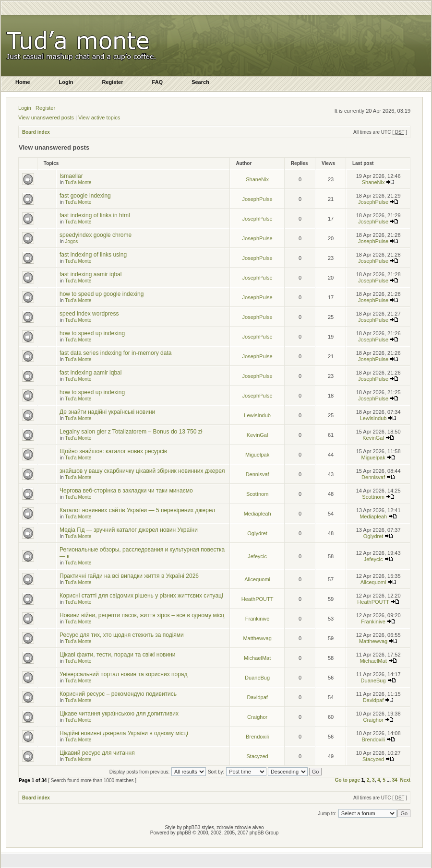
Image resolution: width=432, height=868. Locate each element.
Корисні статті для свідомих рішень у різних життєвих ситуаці (141, 596)
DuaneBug (257, 678)
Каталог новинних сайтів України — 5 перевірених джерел (137, 510)
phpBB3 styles (199, 827)
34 (395, 780)
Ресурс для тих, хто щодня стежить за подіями (122, 635)
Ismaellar (71, 176)
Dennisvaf (258, 474)
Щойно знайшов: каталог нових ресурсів (113, 451)
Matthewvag (257, 638)
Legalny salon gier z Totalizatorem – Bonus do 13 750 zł (131, 432)
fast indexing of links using (93, 255)
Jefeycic (257, 556)
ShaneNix (257, 179)
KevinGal (258, 435)
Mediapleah (258, 514)
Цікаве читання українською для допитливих (119, 714)
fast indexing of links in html (95, 215)
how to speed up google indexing (102, 294)
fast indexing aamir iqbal (90, 274)
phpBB (184, 833)
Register (45, 108)
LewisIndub (257, 415)
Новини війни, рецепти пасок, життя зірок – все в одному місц (142, 615)
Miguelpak (257, 455)
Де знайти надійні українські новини (107, 412)
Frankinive (258, 619)
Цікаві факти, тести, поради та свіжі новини (118, 655)
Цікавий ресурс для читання (97, 753)
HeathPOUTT (258, 599)
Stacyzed (257, 756)
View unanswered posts (46, 117)
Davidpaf (257, 697)
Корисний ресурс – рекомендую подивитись (118, 694)
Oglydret (257, 533)
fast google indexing (85, 196)
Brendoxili (257, 737)
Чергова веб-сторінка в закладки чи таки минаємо (126, 491)
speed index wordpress (89, 314)
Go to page (348, 780)
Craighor (257, 717)
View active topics (99, 117)
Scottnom (257, 494)
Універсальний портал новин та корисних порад (124, 674)
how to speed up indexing (92, 333)
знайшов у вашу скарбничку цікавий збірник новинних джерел (142, 471)
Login (25, 108)
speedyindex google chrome (96, 235)
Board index (36, 132)
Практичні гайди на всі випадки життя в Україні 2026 (129, 576)
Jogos (72, 241)
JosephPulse (258, 199)
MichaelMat (257, 658)
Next (405, 780)
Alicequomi (257, 579)
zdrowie (243, 827)
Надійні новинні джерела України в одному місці (124, 733)
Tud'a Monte (78, 182)
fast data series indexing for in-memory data (115, 353)
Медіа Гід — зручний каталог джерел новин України (129, 530)
